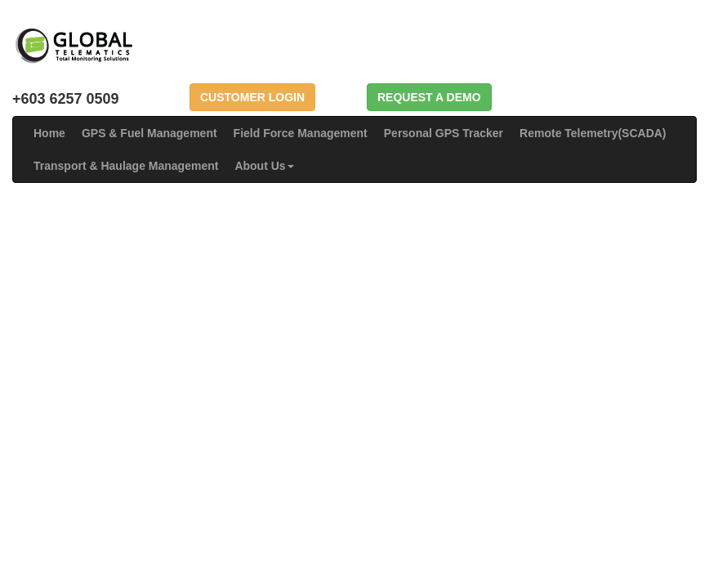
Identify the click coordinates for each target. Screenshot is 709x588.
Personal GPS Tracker (444, 133)
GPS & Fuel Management (149, 133)
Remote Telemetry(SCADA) (593, 133)
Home (49, 133)
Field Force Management (301, 133)
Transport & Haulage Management (126, 166)
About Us (264, 166)
